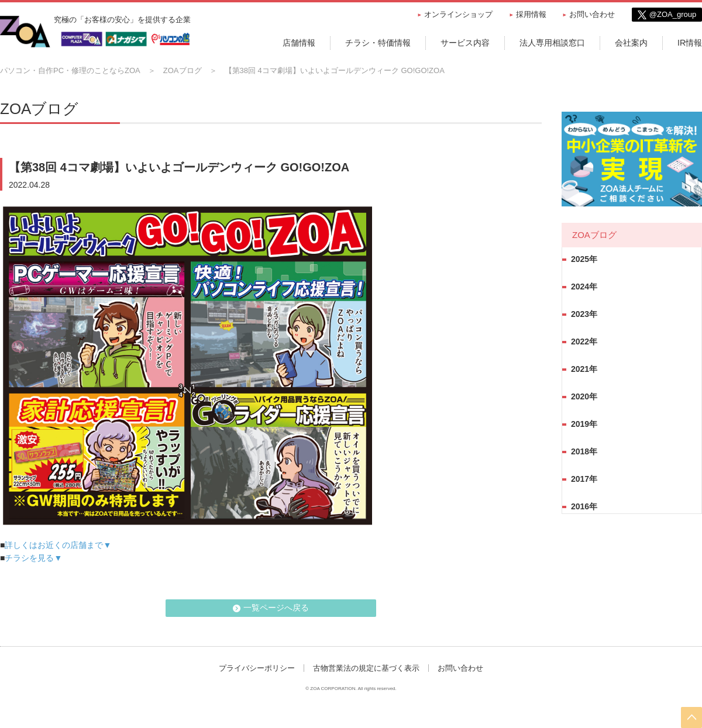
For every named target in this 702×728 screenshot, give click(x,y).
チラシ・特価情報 (378, 43)
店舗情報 (299, 43)
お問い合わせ (592, 14)
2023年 (584, 314)
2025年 (584, 259)
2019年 (584, 424)
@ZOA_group (673, 14)
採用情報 (531, 14)
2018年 (584, 451)
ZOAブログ (183, 70)
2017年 (584, 479)
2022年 (584, 341)
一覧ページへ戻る (276, 608)
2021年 (584, 369)
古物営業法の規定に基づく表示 (366, 668)
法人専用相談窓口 (552, 43)
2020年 (584, 396)
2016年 (584, 506)
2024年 (584, 287)
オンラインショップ (458, 14)
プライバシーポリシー (257, 668)
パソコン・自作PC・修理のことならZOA (70, 70)
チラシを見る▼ (33, 558)
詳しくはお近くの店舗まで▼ (58, 545)
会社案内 (631, 43)
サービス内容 (465, 43)
